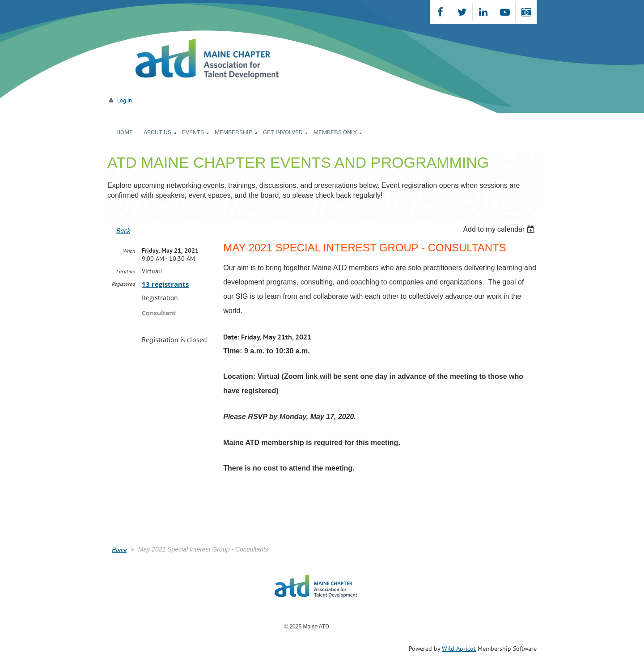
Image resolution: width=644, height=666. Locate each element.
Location (126, 271)
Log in (125, 100)
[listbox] (500, 229)
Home (119, 550)
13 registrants (165, 284)
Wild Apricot (459, 649)
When (129, 251)
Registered (123, 284)
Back (123, 230)
